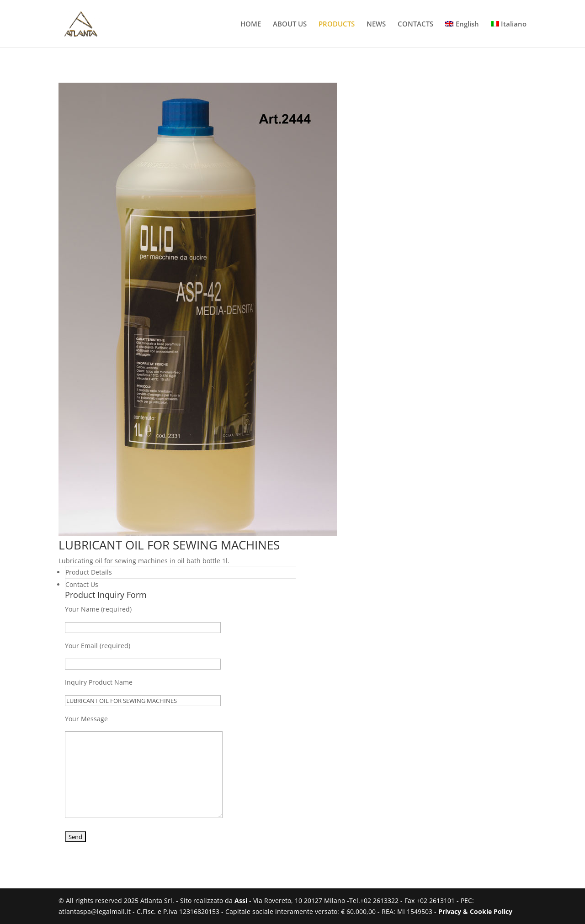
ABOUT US (290, 24)
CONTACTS (415, 24)
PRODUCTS (337, 24)
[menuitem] (462, 34)
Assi (241, 900)
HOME (251, 24)
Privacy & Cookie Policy (475, 911)
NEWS (376, 24)
